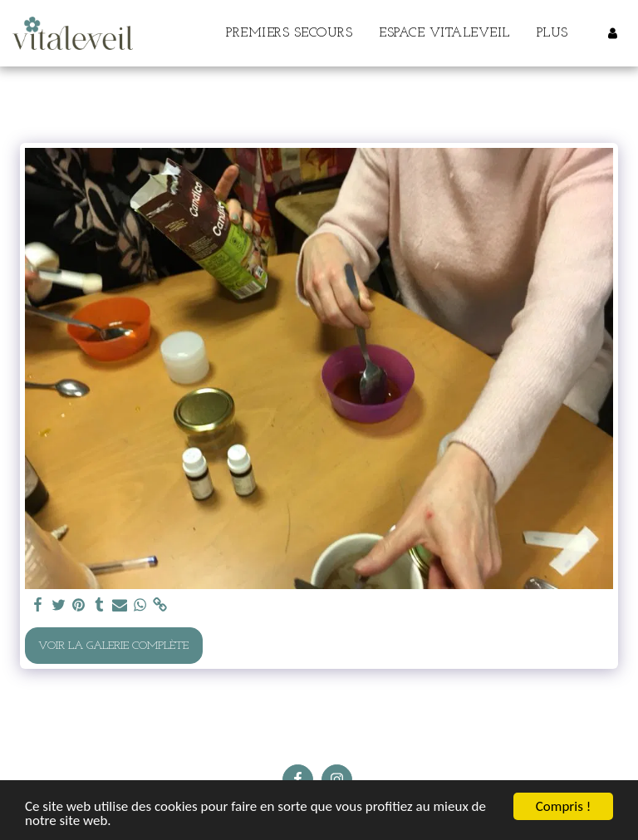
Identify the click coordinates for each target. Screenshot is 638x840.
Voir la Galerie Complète (113, 646)
